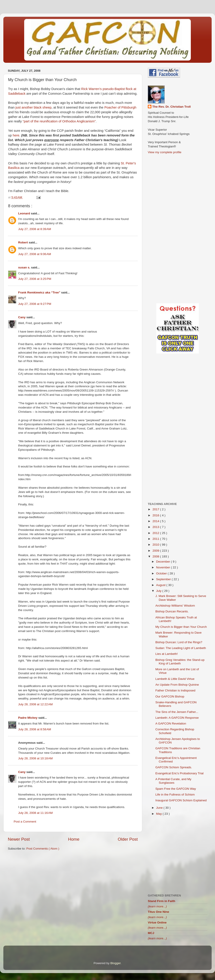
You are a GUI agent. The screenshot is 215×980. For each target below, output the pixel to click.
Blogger (116, 963)
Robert (23, 242)
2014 (156, 521)
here (16, 135)
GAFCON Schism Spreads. (174, 767)
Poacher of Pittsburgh (120, 107)
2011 (156, 539)
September (164, 579)
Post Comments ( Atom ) (43, 849)
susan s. (25, 267)
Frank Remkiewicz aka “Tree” (40, 292)
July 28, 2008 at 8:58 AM (35, 729)
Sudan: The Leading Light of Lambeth (181, 648)
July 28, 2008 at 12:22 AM (35, 704)
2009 (156, 551)
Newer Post (19, 839)
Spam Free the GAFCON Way (176, 789)
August (161, 585)
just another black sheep (33, 107)
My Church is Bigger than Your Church (181, 627)
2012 (156, 533)
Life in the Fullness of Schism (175, 795)
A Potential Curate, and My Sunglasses (173, 781)
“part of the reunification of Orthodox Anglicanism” (59, 121)
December (163, 562)
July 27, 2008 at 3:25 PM (35, 279)
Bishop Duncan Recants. (172, 611)
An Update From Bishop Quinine (177, 685)
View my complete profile (165, 152)
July (159, 591)
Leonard (25, 213)
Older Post (128, 839)
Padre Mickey (28, 718)
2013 (156, 527)
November (163, 567)
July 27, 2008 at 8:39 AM (35, 229)
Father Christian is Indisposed (175, 690)
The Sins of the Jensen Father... (177, 712)
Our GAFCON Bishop (170, 696)
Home (74, 839)
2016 (156, 515)
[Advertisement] (73, 889)
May (159, 814)
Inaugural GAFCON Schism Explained (181, 800)
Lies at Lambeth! (167, 654)
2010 (156, 545)
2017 (156, 509)
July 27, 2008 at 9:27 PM (35, 304)
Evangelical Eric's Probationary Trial (180, 773)
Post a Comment (25, 822)
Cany (22, 317)
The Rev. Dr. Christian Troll (172, 107)
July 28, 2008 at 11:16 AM (35, 813)
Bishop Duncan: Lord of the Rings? (179, 642)
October (162, 573)
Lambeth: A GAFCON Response (177, 718)
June (160, 808)
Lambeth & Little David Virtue (175, 679)
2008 (156, 556)
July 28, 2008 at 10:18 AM (35, 758)
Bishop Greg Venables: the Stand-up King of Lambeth (180, 662)
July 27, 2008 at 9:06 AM (35, 254)
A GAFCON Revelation (171, 723)
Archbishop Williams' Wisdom (175, 606)
